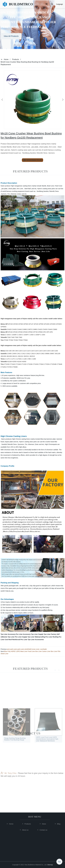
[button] (47, 4)
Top (59, 862)
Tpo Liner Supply (37, 634)
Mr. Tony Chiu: (9, 783)
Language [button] (59, 4)
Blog (60, 824)
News (45, 824)
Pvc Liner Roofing (52, 637)
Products (15, 59)
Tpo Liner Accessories (36, 640)
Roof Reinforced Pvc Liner (18, 640)
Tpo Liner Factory (50, 634)
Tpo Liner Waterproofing (36, 637)
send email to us (32, 160)
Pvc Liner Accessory (23, 634)
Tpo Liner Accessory (8, 634)
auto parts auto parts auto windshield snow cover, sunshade (27, 649)
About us (26, 830)
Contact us (44, 830)
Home (6, 59)
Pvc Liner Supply (21, 637)
